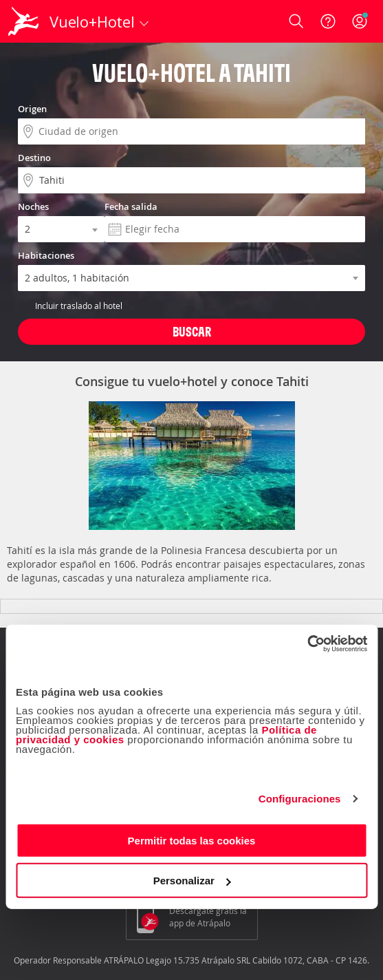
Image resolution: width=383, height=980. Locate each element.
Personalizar (192, 881)
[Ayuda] (328, 21)
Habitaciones (46, 255)
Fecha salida (131, 206)
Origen (32, 109)
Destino (34, 158)
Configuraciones (300, 799)
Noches (33, 206)
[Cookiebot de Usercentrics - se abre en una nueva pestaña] (307, 643)
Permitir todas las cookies (192, 840)
